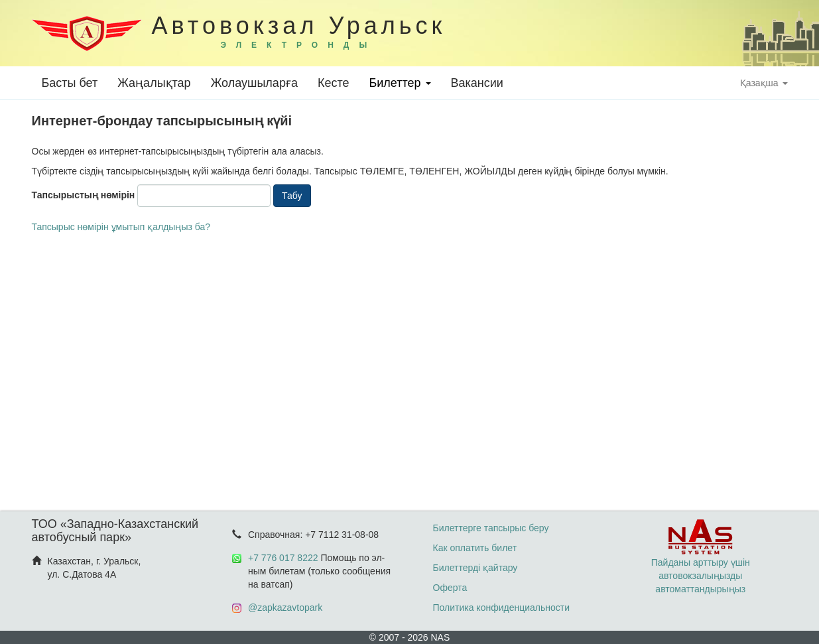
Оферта (450, 588)
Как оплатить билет (475, 548)
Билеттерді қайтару (475, 568)
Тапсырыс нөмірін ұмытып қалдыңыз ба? (121, 227)
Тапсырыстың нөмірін (84, 195)
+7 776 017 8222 (283, 558)
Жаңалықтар (154, 83)
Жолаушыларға (254, 83)
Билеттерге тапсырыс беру (491, 528)
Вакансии (477, 83)
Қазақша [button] (764, 83)
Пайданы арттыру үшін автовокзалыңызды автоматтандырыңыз (701, 562)
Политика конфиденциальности (502, 608)
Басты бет (70, 83)
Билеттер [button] (400, 83)
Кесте (334, 83)
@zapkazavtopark (285, 608)
